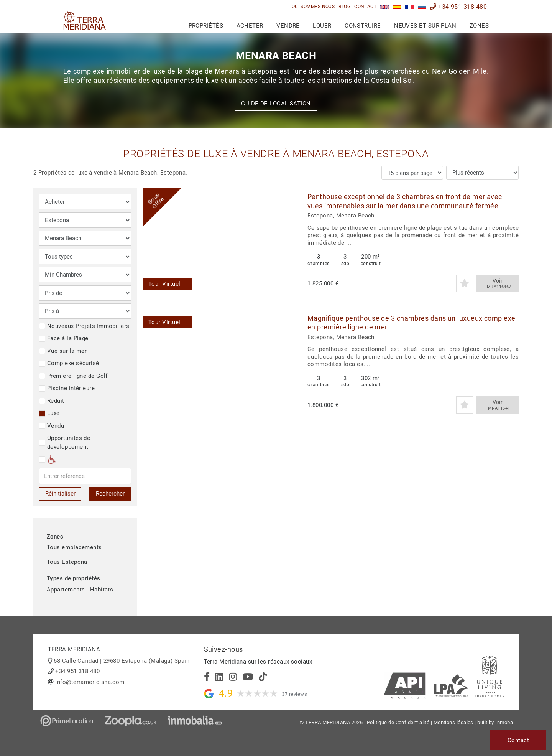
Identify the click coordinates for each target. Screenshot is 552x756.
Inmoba (504, 722)
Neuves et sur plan (425, 26)
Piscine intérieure (67, 388)
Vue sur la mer (63, 351)
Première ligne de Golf (73, 376)
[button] (287, 242)
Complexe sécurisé (69, 363)
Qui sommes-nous (313, 7)
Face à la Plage (64, 338)
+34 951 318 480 (458, 7)
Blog (344, 7)
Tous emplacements (74, 547)
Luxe (49, 413)
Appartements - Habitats (80, 590)
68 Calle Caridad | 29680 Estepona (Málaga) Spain (122, 661)
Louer (322, 26)
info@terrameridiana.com (90, 682)
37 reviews (294, 694)
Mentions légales (453, 722)
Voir (498, 284)
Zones (479, 26)
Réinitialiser (60, 494)
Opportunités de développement (65, 442)
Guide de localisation (276, 104)
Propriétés (206, 26)
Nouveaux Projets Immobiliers (84, 326)
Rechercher (110, 494)
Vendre (288, 26)
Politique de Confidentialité (398, 722)
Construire (363, 26)
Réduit (52, 401)
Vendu (52, 426)
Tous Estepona (67, 562)
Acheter (250, 26)
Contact (365, 7)
